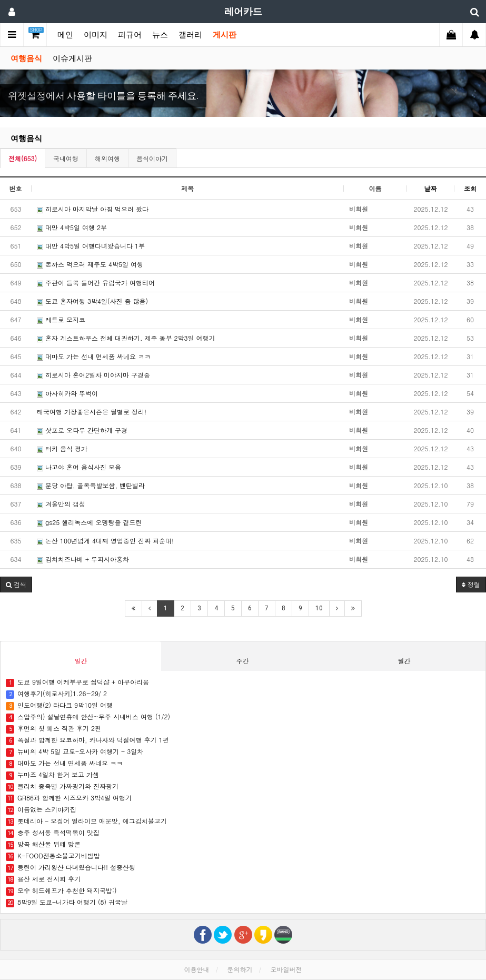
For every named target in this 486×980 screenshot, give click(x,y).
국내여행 (66, 158)
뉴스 (160, 35)
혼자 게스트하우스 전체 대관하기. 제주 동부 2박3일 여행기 (126, 338)
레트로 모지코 (61, 319)
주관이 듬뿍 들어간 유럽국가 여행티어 (96, 283)
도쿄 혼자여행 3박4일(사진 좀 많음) (92, 301)
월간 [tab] (404, 661)
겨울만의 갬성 (61, 504)
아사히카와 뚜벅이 (67, 393)
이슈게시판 (72, 58)
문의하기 (240, 969)
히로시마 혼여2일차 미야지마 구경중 (93, 375)
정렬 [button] (471, 584)
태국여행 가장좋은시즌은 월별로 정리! (92, 412)
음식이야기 (152, 158)
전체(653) (23, 158)
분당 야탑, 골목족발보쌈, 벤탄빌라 (91, 485)
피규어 (130, 35)
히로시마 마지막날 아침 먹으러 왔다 (93, 209)
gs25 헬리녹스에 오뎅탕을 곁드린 (89, 522)
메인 (65, 35)
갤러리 (190, 35)
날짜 (431, 188)
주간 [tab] (242, 661)
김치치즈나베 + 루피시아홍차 (83, 559)
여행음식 (26, 58)
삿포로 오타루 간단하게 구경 (82, 430)
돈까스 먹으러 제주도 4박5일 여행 (90, 264)
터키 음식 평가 (62, 448)
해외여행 (107, 158)
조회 (470, 188)
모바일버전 (286, 969)
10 (319, 608)
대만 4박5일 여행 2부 (72, 227)
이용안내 (196, 969)
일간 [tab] (81, 661)
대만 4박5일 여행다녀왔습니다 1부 (91, 246)
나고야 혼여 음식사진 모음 (79, 467)
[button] (36, 93)
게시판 (225, 35)
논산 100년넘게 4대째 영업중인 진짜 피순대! (105, 541)
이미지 (96, 35)
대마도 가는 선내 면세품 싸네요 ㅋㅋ (94, 356)
